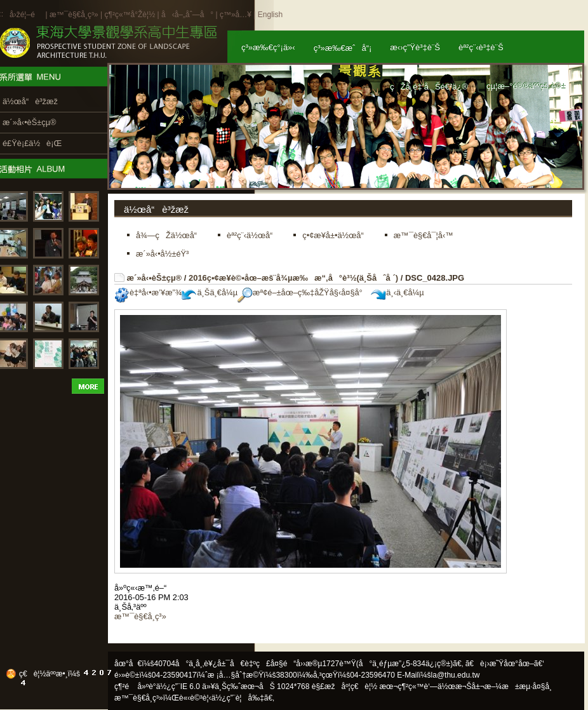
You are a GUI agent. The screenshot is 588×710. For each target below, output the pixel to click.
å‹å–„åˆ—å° (187, 15)
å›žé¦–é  (26, 15)
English (270, 15)
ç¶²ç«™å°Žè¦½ (130, 15)
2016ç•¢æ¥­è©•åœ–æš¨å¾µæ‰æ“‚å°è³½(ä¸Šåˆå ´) (293, 278)
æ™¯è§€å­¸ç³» (75, 15)
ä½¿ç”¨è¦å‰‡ (238, 698)
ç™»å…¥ (236, 15)
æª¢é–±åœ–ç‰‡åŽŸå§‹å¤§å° (303, 292)
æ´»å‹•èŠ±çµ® (155, 278)
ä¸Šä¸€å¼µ (210, 292)
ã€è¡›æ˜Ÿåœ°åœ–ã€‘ (505, 664)
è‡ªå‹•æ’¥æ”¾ (148, 292)
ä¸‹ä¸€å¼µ (397, 292)
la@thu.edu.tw (456, 675)
